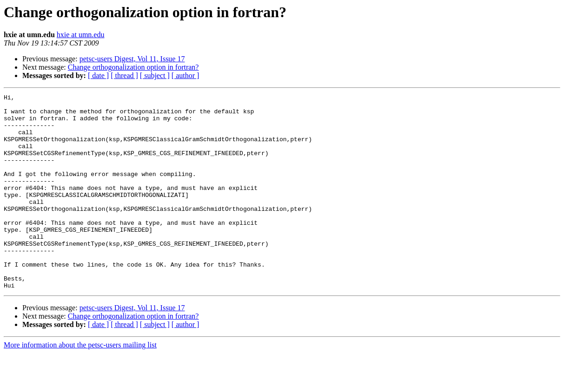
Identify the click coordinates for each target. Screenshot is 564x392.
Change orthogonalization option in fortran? (133, 67)
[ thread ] (124, 75)
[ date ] (98, 75)
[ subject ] (155, 75)
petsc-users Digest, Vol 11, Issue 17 (132, 59)
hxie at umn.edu (81, 35)
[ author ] (186, 75)
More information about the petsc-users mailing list (80, 384)
